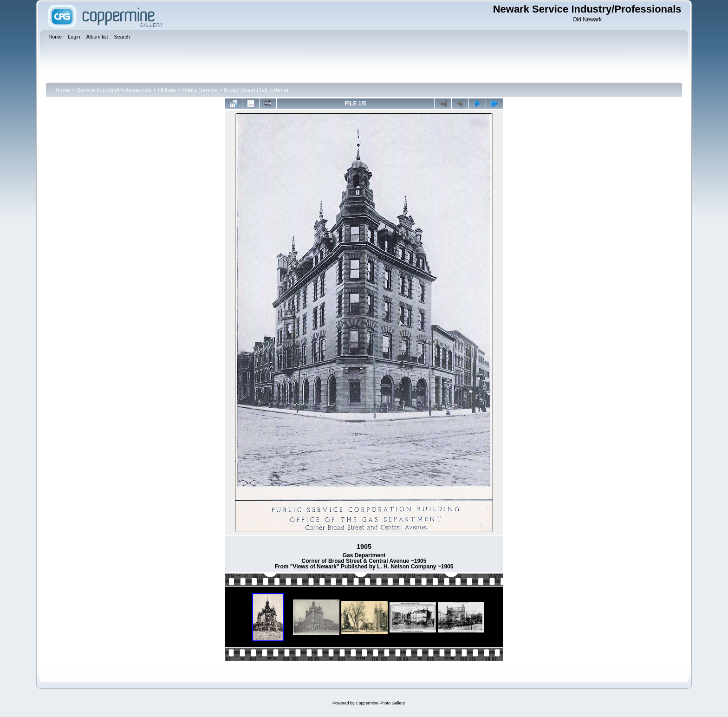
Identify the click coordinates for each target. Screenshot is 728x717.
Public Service (200, 90)
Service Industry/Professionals (114, 90)
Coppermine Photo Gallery (380, 703)
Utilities (167, 90)
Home (63, 90)
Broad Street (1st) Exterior (256, 90)
